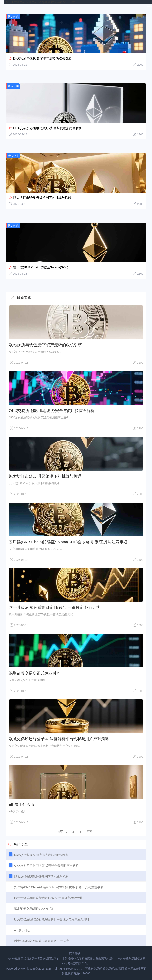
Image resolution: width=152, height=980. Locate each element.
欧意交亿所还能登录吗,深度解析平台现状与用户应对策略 (59, 739)
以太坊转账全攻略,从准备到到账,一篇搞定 (42, 941)
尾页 (89, 832)
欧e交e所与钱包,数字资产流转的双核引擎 (42, 58)
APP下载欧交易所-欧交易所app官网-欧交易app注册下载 (40, 2)
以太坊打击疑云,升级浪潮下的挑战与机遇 (42, 198)
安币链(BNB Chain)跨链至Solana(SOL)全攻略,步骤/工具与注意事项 (68, 542)
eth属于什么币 (22, 804)
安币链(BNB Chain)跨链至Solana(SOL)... (42, 267)
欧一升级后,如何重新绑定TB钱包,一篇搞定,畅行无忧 (55, 607)
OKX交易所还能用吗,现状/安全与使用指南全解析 (48, 128)
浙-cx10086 (83, 973)
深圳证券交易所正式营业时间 (35, 673)
